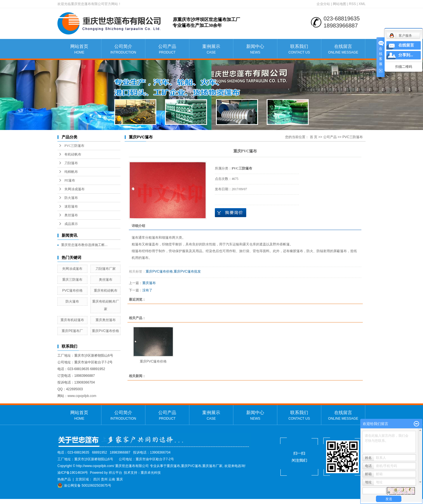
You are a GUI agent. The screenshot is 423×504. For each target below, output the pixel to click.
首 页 (314, 137)
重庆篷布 (149, 283)
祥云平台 (115, 473)
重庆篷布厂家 (212, 466)
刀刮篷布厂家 (106, 269)
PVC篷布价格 (72, 291)
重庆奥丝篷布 (106, 320)
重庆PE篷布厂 (72, 331)
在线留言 (343, 49)
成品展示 (71, 224)
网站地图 (340, 4)
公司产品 (167, 49)
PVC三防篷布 (74, 146)
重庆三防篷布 (72, 280)
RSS (353, 4)
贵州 (104, 479)
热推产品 (64, 479)
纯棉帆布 (71, 172)
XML (362, 4)
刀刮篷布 (71, 163)
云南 (112, 479)
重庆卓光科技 (151, 473)
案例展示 (211, 49)
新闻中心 (255, 49)
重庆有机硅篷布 (72, 320)
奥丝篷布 (71, 215)
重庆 (120, 479)
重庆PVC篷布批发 (187, 271)
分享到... (406, 55)
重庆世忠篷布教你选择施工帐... (84, 245)
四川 (97, 479)
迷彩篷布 (71, 206)
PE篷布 (70, 180)
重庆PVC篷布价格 (105, 331)
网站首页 (79, 49)
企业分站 (323, 4)
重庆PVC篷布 (191, 466)
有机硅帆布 (73, 154)
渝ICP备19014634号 (73, 473)
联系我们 (299, 49)
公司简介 (123, 49)
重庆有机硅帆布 (106, 291)
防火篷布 (71, 198)
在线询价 (231, 213)
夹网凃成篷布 (75, 189)
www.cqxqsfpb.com (82, 396)
